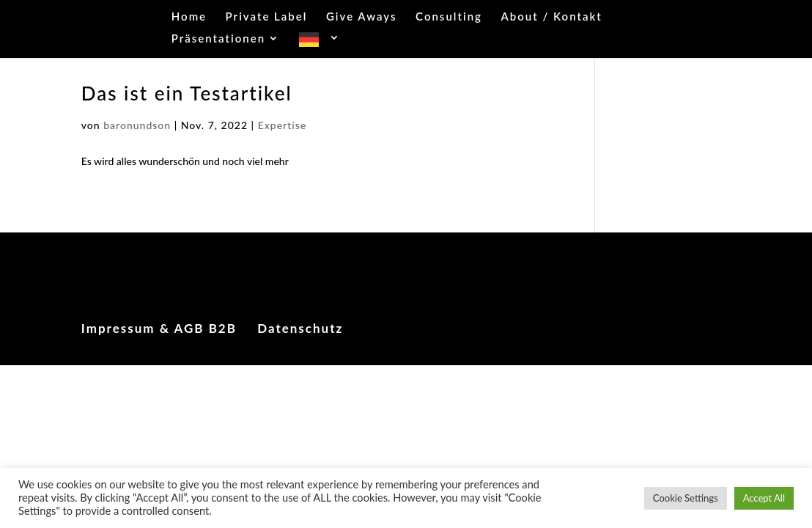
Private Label (267, 17)
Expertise (283, 125)
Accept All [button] (764, 498)
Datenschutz (300, 328)
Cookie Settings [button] (686, 498)
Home (189, 17)
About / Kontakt (551, 17)
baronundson (137, 125)
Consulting (449, 17)
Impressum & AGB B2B (159, 328)
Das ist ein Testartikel (187, 93)
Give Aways (362, 17)
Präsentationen (218, 39)
